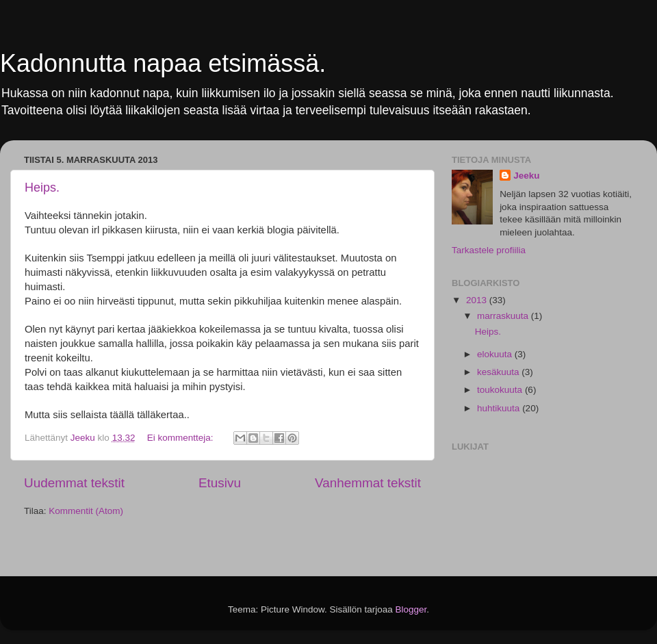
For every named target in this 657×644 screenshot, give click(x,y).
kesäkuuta (499, 372)
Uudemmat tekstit (74, 483)
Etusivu (220, 483)
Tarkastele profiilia (489, 250)
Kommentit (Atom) (86, 511)
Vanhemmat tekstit (368, 483)
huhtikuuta (500, 408)
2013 (478, 300)
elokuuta (496, 354)
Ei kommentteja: (182, 438)
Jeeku (526, 176)
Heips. (42, 188)
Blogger (411, 609)
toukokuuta (501, 390)
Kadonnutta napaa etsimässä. (163, 63)
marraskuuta (504, 316)
